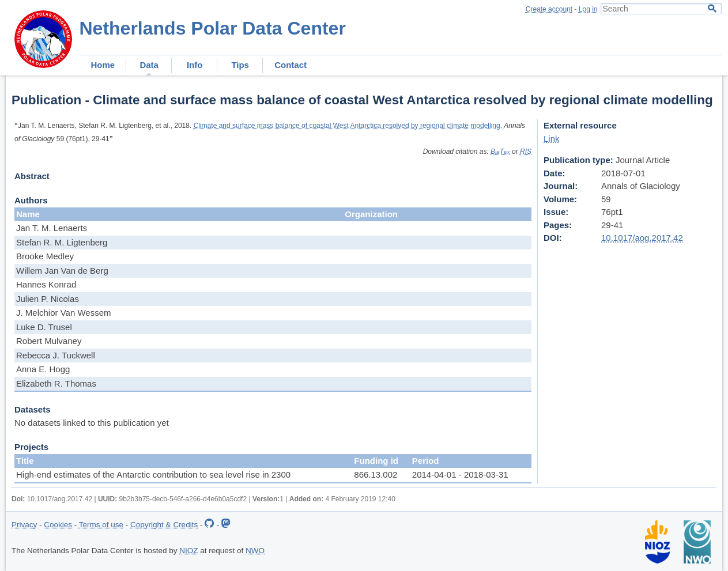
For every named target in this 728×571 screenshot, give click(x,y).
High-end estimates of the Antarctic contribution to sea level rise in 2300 (153, 474)
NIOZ (188, 551)
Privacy (24, 525)
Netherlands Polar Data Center (213, 28)
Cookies (58, 525)
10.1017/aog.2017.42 (642, 238)
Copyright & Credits (164, 525)
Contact (291, 65)
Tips (240, 65)
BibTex (500, 152)
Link (552, 139)
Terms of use (101, 525)
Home (103, 65)
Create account (549, 9)
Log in (588, 9)
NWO (255, 551)
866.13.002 (376, 474)
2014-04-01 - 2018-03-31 (460, 474)
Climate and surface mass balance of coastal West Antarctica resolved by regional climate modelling (347, 126)
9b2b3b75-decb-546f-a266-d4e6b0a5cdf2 (183, 499)
